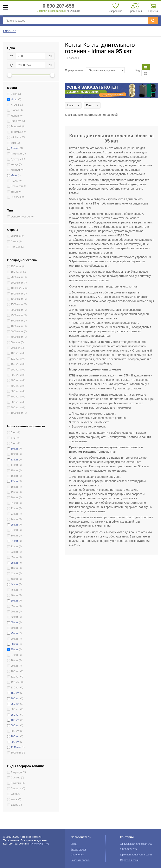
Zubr (13, 143)
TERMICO (17, 132)
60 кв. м (15, 342)
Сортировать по (75, 70)
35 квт (14, 557)
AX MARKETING (39, 844)
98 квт (14, 660)
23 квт (14, 514)
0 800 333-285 (128, 849)
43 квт (14, 579)
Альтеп (15, 148)
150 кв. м (16, 364)
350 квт (15, 715)
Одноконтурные (20, 217)
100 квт (15, 671)
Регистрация (78, 849)
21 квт (14, 503)
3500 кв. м (17, 294)
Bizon (14, 94)
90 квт (14, 644)
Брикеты (16, 783)
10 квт (14, 449)
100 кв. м (16, 353)
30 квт (14, 536)
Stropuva (16, 121)
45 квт (14, 590)
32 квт (14, 547)
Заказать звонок (80, 860)
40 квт (14, 568)
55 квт (14, 606)
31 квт (14, 541)
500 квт (15, 725)
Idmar (14, 99)
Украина (16, 236)
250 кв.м (16, 266)
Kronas (15, 110)
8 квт (14, 443)
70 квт (14, 628)
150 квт (15, 693)
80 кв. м (15, 348)
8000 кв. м (17, 283)
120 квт (15, 677)
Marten (15, 116)
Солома (15, 778)
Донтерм (16, 159)
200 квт (15, 699)
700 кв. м (16, 397)
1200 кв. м (17, 299)
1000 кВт (16, 753)
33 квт (14, 552)
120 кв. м (16, 359)
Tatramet (16, 126)
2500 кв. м (17, 315)
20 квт (14, 498)
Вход (74, 844)
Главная (10, 31)
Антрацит (16, 154)
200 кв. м (16, 370)
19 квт (14, 492)
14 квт (14, 465)
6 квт (14, 432)
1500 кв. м (17, 304)
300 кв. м (16, 375)
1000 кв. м (17, 413)
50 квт (14, 601)
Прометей (17, 186)
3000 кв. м (17, 321)
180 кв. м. (17, 272)
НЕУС (14, 181)
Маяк (14, 175)
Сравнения (77, 855)
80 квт (14, 639)
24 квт (14, 519)
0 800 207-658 (59, 6)
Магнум (15, 170)
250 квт (15, 704)
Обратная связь (130, 860)
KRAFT (15, 105)
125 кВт (15, 682)
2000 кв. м (17, 310)
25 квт (14, 525)
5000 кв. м (17, 332)
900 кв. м (16, 408)
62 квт (14, 617)
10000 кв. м (18, 288)
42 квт (14, 574)
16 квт (14, 476)
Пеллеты (16, 789)
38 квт (14, 563)
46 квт (14, 595)
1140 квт (16, 747)
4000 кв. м (17, 326)
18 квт (14, 487)
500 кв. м (16, 386)
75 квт (14, 633)
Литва (14, 242)
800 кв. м (16, 402)
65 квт (14, 623)
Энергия (16, 197)
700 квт (15, 736)
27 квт (14, 530)
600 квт (15, 731)
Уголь (14, 799)
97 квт (14, 655)
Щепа (14, 794)
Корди (14, 165)
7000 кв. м (17, 277)
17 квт (14, 481)
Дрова (14, 805)
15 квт (14, 471)
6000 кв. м (17, 337)
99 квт (14, 666)
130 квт (15, 688)
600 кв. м (16, 391)
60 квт (14, 612)
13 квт (14, 460)
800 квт (15, 742)
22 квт (14, 508)
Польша (16, 247)
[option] (111, 91)
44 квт (14, 584)
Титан (14, 192)
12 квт (14, 454)
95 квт (14, 650)
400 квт (15, 720)
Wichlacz (16, 137)
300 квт (15, 709)
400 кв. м (16, 380)
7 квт (14, 438)
